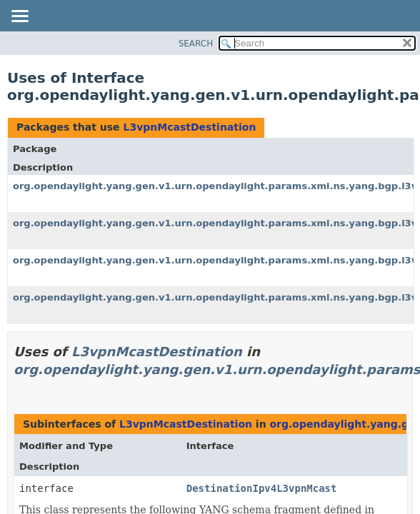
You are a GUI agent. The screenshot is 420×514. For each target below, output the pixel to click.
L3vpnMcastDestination (189, 127)
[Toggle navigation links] (19, 17)
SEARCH (196, 44)
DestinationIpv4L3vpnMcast (262, 488)
